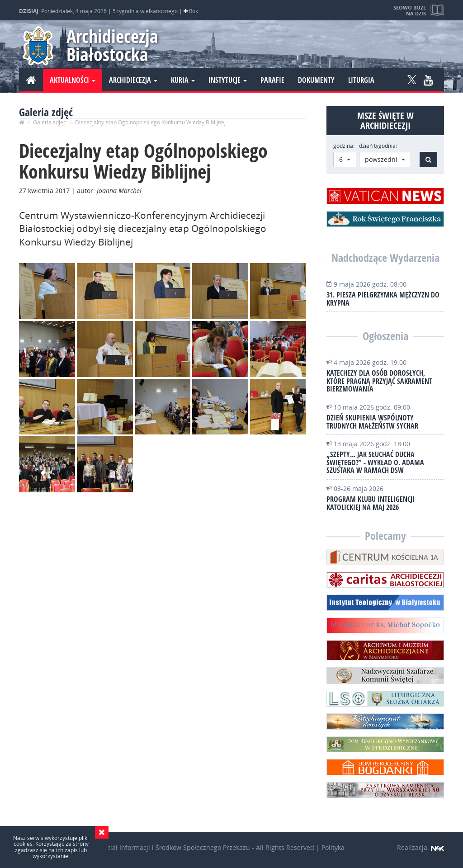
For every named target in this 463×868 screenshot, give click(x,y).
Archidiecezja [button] (133, 80)
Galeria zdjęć (50, 122)
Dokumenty (316, 80)
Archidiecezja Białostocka (112, 45)
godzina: (344, 146)
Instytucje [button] (228, 80)
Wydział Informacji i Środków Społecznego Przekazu (172, 847)
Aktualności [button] (73, 80)
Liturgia (361, 80)
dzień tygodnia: (378, 146)
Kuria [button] (183, 80)
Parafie (272, 80)
